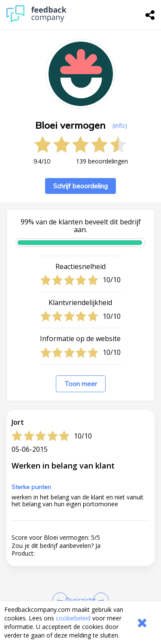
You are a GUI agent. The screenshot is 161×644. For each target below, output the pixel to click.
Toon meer (81, 384)
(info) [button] (120, 125)
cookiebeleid (73, 618)
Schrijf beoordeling (80, 186)
